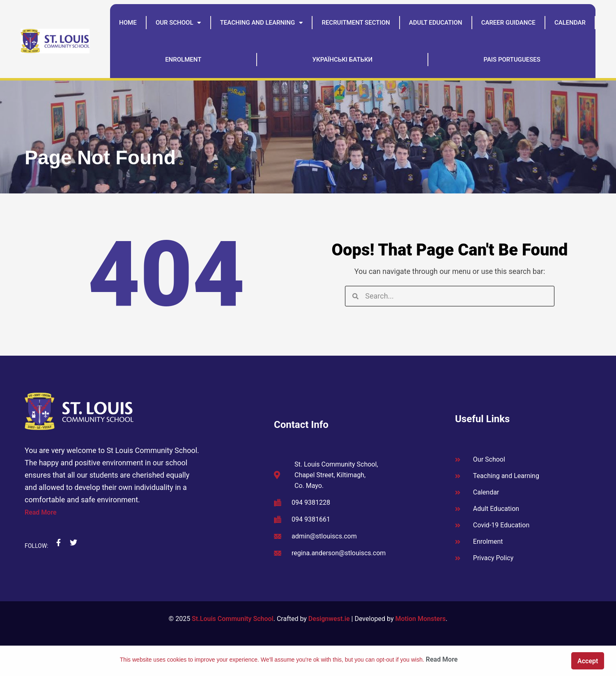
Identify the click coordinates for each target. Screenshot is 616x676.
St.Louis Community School (233, 619)
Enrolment (183, 60)
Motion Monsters (420, 619)
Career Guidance (508, 23)
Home (128, 23)
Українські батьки (343, 60)
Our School (178, 23)
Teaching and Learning (262, 23)
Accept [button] (588, 661)
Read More (41, 512)
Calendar (570, 23)
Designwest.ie (329, 619)
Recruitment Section (356, 23)
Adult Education (436, 23)
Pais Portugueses (512, 60)
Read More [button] (442, 659)
